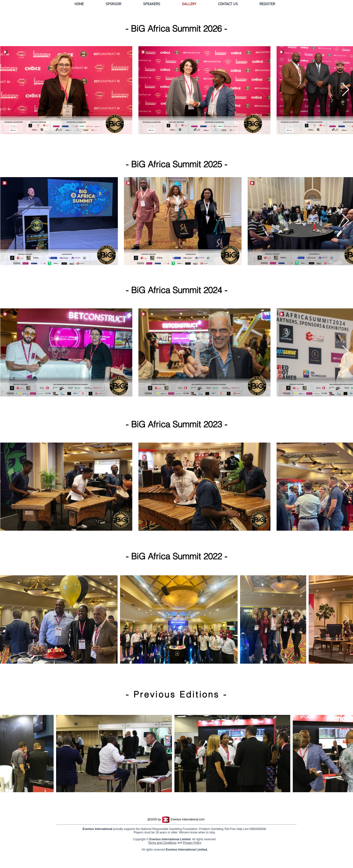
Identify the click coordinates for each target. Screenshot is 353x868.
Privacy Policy (194, 854)
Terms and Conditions (164, 854)
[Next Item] (345, 90)
